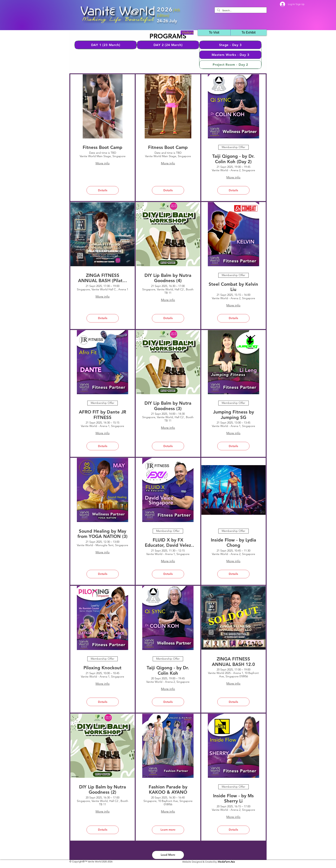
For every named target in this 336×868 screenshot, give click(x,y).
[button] (248, 33)
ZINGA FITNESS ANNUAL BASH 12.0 (233, 662)
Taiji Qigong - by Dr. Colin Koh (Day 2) (233, 159)
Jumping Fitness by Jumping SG (233, 415)
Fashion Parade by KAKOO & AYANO (168, 790)
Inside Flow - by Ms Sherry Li (233, 798)
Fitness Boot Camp (103, 147)
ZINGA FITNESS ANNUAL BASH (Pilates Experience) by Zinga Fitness (103, 278)
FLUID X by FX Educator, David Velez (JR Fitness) (168, 543)
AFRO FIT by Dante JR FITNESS (103, 415)
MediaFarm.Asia (226, 862)
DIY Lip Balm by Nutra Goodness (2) (103, 790)
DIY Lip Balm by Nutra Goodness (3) (168, 406)
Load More (168, 855)
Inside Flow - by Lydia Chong (233, 543)
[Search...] (240, 11)
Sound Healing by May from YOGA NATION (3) (103, 534)
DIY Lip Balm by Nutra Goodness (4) (168, 278)
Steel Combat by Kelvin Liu (233, 287)
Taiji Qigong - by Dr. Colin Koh (168, 670)
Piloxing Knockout (103, 668)
